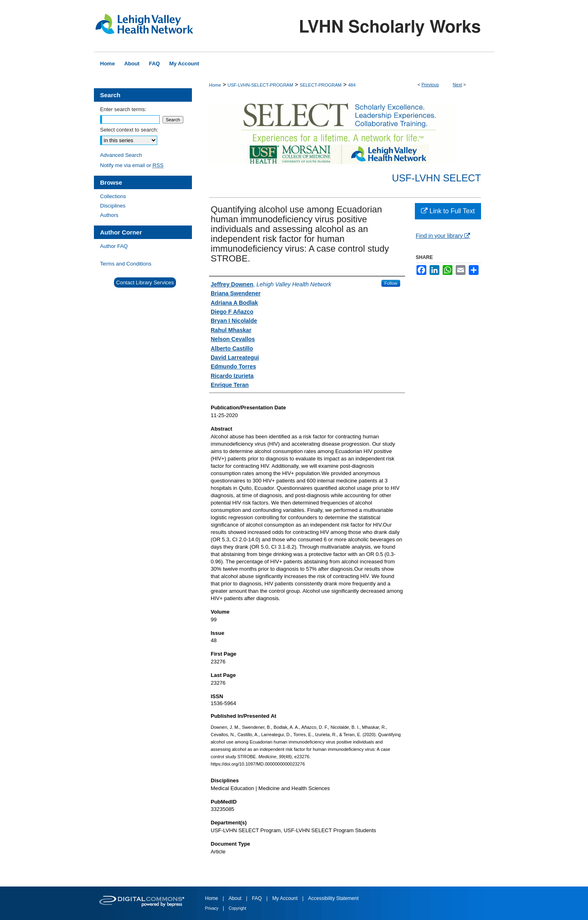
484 (352, 85)
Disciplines (113, 206)
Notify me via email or (132, 165)
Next (458, 85)
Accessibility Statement (333, 898)
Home (215, 85)
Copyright (237, 908)
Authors (109, 215)
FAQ (257, 898)
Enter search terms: (123, 109)
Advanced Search (121, 155)
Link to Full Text (448, 211)
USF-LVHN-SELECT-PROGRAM (260, 85)
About (236, 898)
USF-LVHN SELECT (437, 178)
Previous (430, 85)
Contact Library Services (145, 282)
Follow (391, 283)
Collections (113, 196)
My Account (286, 898)
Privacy (212, 908)
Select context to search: (129, 130)
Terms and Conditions (126, 264)
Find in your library (443, 236)
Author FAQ (114, 246)
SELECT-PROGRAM (321, 85)
